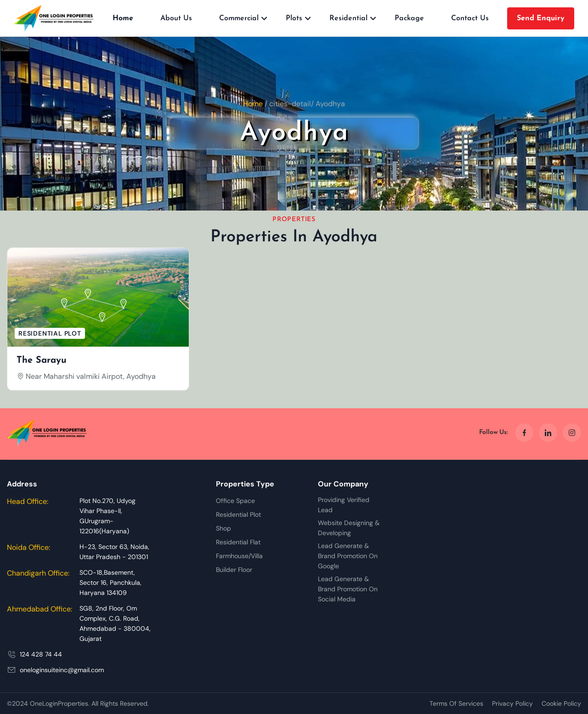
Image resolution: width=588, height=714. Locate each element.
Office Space (235, 501)
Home (123, 18)
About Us (176, 18)
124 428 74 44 (41, 654)
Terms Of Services (456, 703)
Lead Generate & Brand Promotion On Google (348, 556)
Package (409, 18)
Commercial (239, 18)
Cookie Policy (561, 703)
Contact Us (470, 18)
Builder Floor (234, 570)
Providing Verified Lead (344, 505)
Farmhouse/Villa (239, 556)
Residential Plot (238, 514)
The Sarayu (42, 360)
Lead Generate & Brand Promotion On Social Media (348, 589)
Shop (223, 528)
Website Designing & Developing (349, 528)
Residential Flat (238, 542)
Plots (294, 18)
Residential (348, 18)
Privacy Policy (512, 703)
